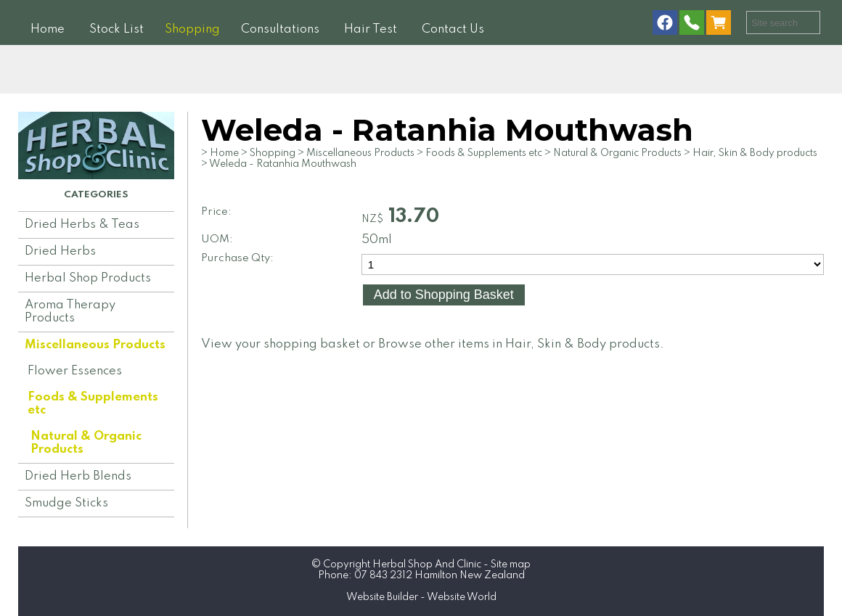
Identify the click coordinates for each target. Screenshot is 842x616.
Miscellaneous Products (95, 345)
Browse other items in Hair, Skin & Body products (519, 344)
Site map (511, 564)
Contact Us (453, 29)
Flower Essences (75, 371)
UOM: (217, 239)
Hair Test (371, 29)
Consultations (280, 29)
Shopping (192, 29)
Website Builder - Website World (421, 597)
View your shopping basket (281, 344)
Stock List (117, 29)
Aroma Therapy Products (70, 312)
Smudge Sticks (66, 503)
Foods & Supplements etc (93, 404)
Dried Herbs (60, 251)
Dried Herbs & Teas (82, 225)
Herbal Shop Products (88, 278)
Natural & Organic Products (86, 443)
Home (48, 29)
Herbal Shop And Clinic (427, 564)
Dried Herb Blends (78, 476)
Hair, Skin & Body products (755, 153)
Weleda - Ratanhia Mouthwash (283, 164)
